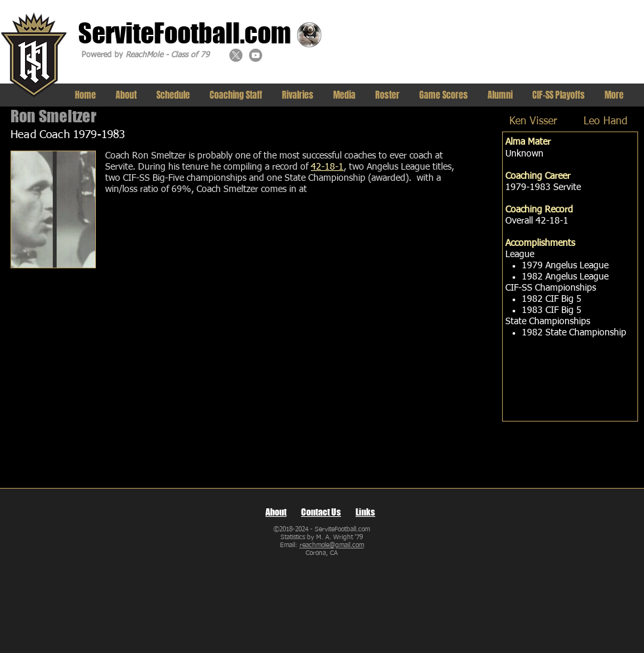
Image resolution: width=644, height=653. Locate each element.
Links (365, 512)
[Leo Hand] (606, 122)
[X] (236, 55)
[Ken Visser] (533, 122)
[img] (53, 209)
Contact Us (321, 512)
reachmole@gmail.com (332, 545)
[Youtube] (256, 55)
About (276, 512)
